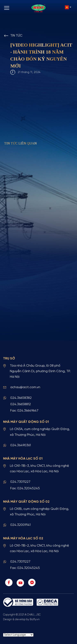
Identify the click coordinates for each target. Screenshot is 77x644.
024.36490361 (21, 445)
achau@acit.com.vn (25, 387)
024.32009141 (20, 525)
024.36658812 (21, 404)
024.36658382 (21, 398)
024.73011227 (20, 482)
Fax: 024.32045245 (25, 488)
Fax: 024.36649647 (24, 411)
